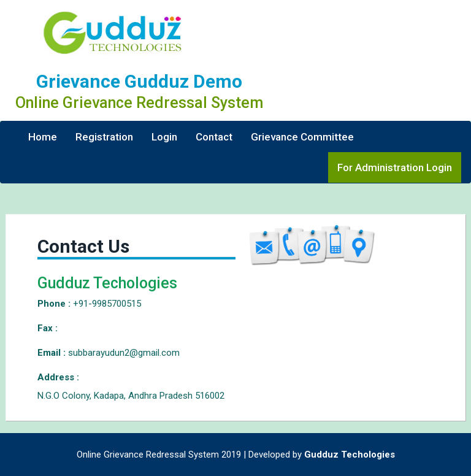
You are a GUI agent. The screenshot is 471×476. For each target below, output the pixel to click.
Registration (104, 137)
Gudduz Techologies (350, 455)
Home (43, 137)
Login (164, 137)
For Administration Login (395, 167)
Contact (214, 137)
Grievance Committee (302, 137)
